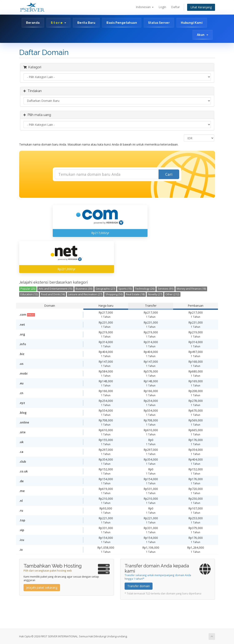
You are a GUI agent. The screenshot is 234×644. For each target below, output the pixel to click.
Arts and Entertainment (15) (55, 289)
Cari (169, 174)
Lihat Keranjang (201, 7)
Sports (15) (125, 289)
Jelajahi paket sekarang (42, 587)
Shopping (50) (114, 294)
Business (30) (84, 289)
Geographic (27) (105, 289)
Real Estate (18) (135, 294)
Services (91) (166, 289)
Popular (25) (28, 289)
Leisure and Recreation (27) (85, 294)
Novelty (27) (155, 294)
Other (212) (172, 294)
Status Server (159, 23)
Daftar (175, 7)
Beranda (33, 23)
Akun (202, 35)
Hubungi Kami (192, 23)
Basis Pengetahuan (122, 23)
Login (162, 7)
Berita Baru (86, 23)
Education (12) (29, 294)
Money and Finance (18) (191, 289)
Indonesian (145, 7)
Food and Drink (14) (53, 294)
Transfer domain (139, 586)
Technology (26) (145, 289)
